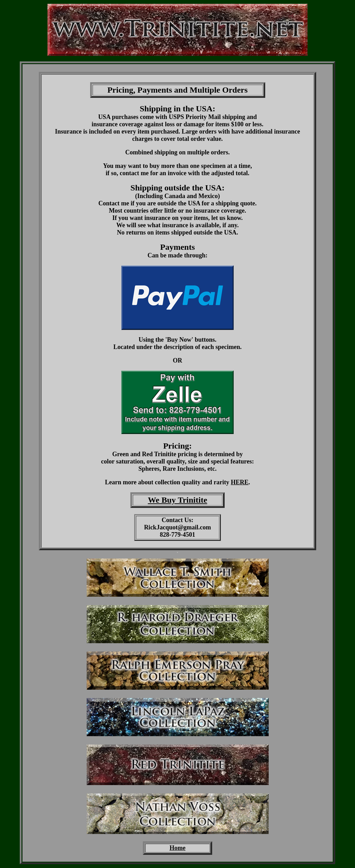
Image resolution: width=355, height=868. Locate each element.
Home (177, 848)
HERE (240, 482)
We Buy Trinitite (177, 500)
